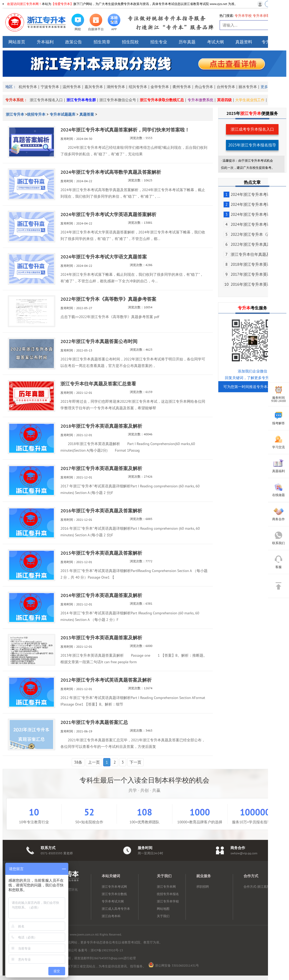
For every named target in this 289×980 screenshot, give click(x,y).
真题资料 (244, 42)
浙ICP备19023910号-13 (107, 950)
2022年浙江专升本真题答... (251, 244)
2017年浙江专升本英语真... (251, 274)
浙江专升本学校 (168, 901)
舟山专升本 (204, 87)
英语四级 (224, 100)
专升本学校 (243, 16)
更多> (265, 87)
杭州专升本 (28, 87)
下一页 (135, 762)
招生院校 (130, 42)
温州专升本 (72, 87)
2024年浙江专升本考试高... (251, 204)
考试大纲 (215, 42)
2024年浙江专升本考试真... (251, 194)
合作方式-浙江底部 (257, 887)
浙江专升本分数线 (114, 894)
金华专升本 (160, 87)
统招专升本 (36, 114)
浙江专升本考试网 (114, 887)
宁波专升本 (50, 87)
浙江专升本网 (166, 887)
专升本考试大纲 (113, 901)
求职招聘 (203, 887)
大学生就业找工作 (250, 100)
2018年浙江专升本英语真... (251, 264)
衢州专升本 (182, 87)
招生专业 (159, 42)
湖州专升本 (116, 87)
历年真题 (187, 42)
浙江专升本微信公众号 (118, 100)
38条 (78, 762)
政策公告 (74, 42)
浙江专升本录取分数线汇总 (162, 100)
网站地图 (163, 909)
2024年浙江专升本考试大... (251, 214)
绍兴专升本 (138, 87)
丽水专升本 (248, 87)
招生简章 (102, 42)
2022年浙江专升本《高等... (251, 234)
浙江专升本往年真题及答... (250, 254)
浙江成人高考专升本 (116, 909)
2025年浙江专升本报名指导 (252, 145)
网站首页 (17, 42)
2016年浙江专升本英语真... (251, 284)
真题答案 (87, 114)
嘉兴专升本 (94, 87)
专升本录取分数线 (266, 16)
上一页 (94, 762)
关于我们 (163, 916)
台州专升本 (226, 87)
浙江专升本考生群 (81, 100)
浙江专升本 (16, 114)
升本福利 (45, 42)
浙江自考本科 (111, 916)
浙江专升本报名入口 (46, 100)
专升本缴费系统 (200, 100)
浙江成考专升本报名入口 (252, 129)
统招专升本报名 (168, 894)
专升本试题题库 (63, 114)
